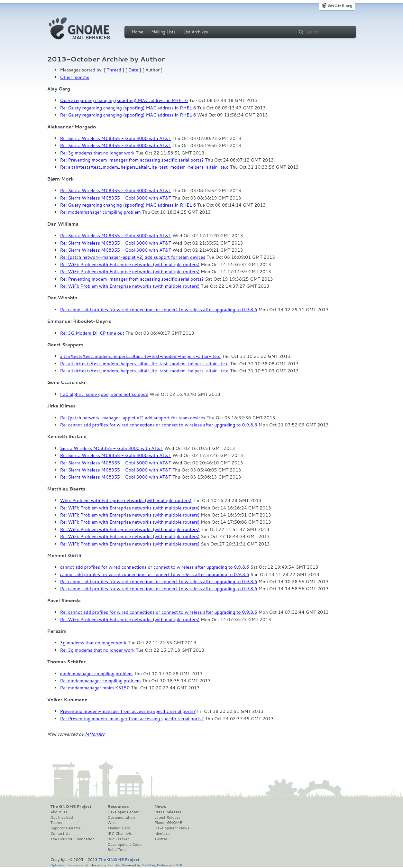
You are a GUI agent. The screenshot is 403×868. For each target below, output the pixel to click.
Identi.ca (162, 834)
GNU (180, 865)
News (160, 807)
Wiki (111, 823)
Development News (172, 828)
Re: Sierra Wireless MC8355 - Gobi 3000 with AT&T (116, 138)
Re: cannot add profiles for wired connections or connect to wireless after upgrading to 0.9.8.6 (159, 310)
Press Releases (168, 812)
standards (81, 865)
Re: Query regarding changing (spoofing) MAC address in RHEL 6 (128, 108)
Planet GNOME (168, 823)
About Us (59, 812)
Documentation (121, 817)
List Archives (196, 32)
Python (163, 865)
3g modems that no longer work (93, 643)
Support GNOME (66, 828)
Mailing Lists (163, 32)
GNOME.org (340, 6)
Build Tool (116, 850)
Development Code (124, 845)
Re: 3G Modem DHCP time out (92, 333)
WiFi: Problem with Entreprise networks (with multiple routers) (126, 500)
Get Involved (62, 817)
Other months (75, 77)
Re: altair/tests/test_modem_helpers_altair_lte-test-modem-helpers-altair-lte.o (145, 167)
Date (133, 70)
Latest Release (167, 817)
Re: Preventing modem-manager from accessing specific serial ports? (132, 160)
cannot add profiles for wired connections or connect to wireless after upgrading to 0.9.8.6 (155, 567)
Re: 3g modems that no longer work (97, 153)
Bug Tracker (118, 839)
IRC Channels (120, 834)
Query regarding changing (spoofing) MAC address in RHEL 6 (124, 100)
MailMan (148, 865)
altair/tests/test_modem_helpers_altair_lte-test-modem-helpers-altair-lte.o (141, 356)
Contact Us (60, 834)
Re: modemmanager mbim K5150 (95, 688)
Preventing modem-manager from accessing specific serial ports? (128, 711)
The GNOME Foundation (73, 839)
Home (138, 32)
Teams (56, 823)
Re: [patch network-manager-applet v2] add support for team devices (133, 257)
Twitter (161, 839)
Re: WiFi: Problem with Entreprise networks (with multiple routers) (130, 265)
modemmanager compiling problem (96, 674)
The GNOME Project (71, 807)
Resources (118, 807)
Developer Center (123, 812)
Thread (114, 70)
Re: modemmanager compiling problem (101, 212)
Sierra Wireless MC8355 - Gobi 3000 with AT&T (112, 448)
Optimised (59, 865)
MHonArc (95, 734)
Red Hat (114, 865)
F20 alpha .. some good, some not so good (104, 394)
